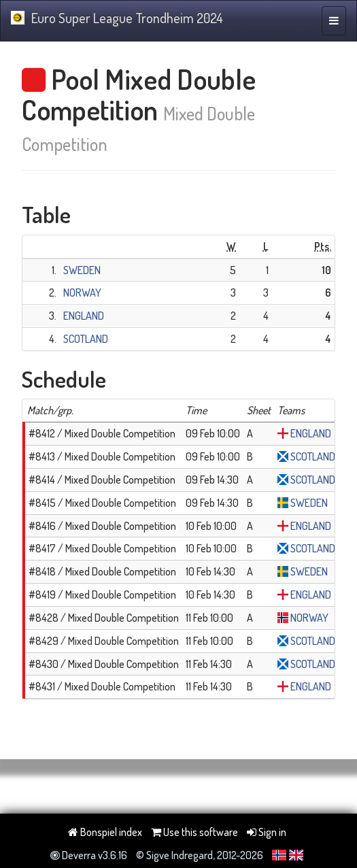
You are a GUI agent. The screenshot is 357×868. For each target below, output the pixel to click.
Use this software (194, 832)
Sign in (267, 832)
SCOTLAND (86, 339)
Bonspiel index (105, 832)
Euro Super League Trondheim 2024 (117, 18)
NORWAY (82, 293)
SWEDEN (82, 270)
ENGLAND (84, 316)
